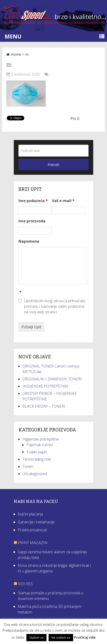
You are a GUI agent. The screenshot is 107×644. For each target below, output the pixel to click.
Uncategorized (35, 474)
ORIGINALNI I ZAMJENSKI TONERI (52, 379)
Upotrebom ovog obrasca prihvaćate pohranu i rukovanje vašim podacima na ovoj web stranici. (55, 306)
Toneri (28, 466)
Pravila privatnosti (32, 530)
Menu (13, 36)
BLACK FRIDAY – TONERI (44, 406)
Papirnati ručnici (40, 445)
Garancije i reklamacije (36, 522)
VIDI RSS (25, 584)
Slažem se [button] (36, 637)
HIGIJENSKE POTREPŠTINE (45, 386)
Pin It (75, 119)
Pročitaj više (85, 637)
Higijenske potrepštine (41, 439)
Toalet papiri (37, 452)
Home (14, 54)
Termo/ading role (37, 459)
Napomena (29, 241)
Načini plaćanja (30, 514)
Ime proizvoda (32, 221)
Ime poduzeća (33, 201)
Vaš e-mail (63, 201)
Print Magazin (33, 543)
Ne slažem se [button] (61, 637)
